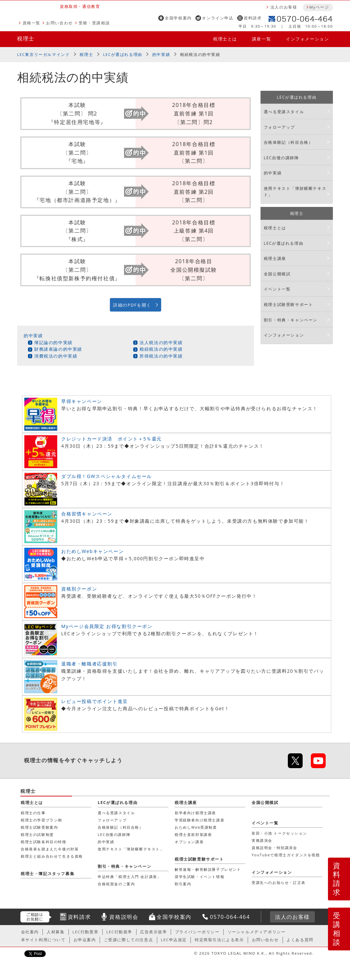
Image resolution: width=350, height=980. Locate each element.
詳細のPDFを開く (132, 305)
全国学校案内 (178, 18)
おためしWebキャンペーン (92, 551)
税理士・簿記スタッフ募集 (48, 874)
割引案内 (183, 884)
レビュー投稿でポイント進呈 (95, 701)
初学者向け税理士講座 (195, 813)
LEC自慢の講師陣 (281, 158)
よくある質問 (300, 940)
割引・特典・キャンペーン (291, 320)
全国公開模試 (277, 274)
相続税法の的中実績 (161, 349)
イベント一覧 (277, 289)
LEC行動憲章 (85, 932)
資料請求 (253, 18)
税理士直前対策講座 (193, 834)
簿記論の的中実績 (53, 342)
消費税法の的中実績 (56, 356)
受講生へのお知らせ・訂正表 (279, 882)
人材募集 (56, 932)
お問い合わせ (60, 23)
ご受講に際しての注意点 (129, 940)
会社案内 (30, 932)
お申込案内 (85, 940)
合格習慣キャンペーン (87, 514)
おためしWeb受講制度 (196, 827)
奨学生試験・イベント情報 (200, 877)
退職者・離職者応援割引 (89, 664)
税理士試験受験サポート (288, 304)
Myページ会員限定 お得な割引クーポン (107, 626)
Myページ (319, 7)
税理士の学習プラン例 (41, 820)
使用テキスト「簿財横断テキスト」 (295, 191)
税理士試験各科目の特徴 (44, 842)
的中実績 (161, 54)
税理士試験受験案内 (39, 827)
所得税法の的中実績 (161, 356)
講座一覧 (262, 39)
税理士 (26, 38)
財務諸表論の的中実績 (58, 349)
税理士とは (225, 39)
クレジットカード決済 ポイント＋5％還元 (112, 439)
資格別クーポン (79, 589)
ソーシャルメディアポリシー (257, 932)
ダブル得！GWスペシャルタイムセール (107, 476)
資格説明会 (124, 917)
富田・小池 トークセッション (279, 833)
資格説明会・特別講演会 (275, 848)
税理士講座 (275, 258)
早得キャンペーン (82, 401)
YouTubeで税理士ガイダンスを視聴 (286, 855)
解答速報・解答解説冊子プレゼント (208, 869)
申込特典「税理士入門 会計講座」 (129, 877)
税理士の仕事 (33, 813)
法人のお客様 (284, 7)
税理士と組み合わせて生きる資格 (52, 856)
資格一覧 (32, 23)
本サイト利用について (43, 940)
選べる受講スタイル (284, 112)
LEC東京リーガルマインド (43, 54)
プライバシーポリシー (197, 932)
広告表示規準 (154, 932)
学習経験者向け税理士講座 (200, 820)
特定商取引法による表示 (219, 940)
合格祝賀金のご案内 (116, 884)
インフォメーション (307, 39)
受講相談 (337, 929)
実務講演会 (262, 840)
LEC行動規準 (119, 932)
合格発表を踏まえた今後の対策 (50, 849)
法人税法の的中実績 (161, 342)
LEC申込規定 (174, 940)
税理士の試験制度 (37, 834)
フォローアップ (279, 127)
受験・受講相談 (94, 23)
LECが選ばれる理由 (123, 54)
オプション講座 (189, 842)
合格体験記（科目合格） (288, 142)
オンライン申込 (218, 18)
